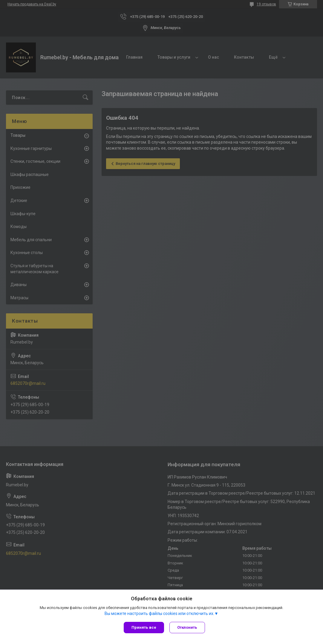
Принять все (144, 627)
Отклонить (188, 627)
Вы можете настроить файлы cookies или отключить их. (159, 614)
